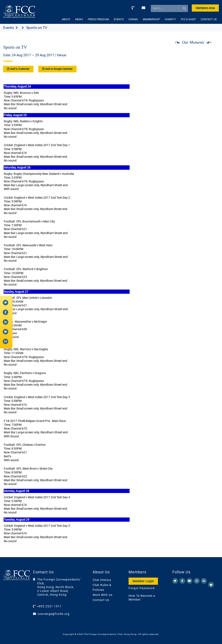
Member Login (143, 581)
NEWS (79, 19)
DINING (133, 19)
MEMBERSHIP (151, 19)
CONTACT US (209, 19)
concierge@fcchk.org (54, 614)
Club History (102, 580)
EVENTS (119, 19)
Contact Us (101, 600)
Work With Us (103, 595)
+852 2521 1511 (49, 606)
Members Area (205, 8)
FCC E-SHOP (188, 19)
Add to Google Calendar (57, 69)
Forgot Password (142, 588)
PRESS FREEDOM (98, 19)
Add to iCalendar (18, 69)
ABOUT (66, 19)
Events (9, 28)
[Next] (211, 53)
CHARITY (170, 19)
